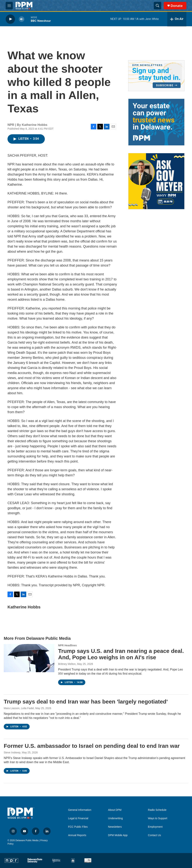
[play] (10, 19)
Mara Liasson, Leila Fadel (19, 708)
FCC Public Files (78, 827)
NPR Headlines (67, 645)
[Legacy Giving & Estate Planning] (156, 122)
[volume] (22, 19)
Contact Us (154, 835)
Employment (155, 827)
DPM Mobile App (118, 835)
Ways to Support (158, 818)
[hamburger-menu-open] (9, 6)
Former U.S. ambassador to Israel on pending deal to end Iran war (92, 746)
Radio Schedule (157, 810)
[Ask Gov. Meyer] (156, 181)
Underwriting (115, 818)
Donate (177, 6)
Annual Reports (77, 835)
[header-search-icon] (157, 6)
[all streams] (177, 19)
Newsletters (115, 827)
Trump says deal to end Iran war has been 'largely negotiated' (86, 702)
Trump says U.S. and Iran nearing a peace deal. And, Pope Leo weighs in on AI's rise (121, 654)
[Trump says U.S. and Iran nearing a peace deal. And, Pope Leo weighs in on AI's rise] (29, 658)
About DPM (115, 810)
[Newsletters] (156, 76)
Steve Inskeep (12, 752)
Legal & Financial (78, 818)
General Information (80, 810)
